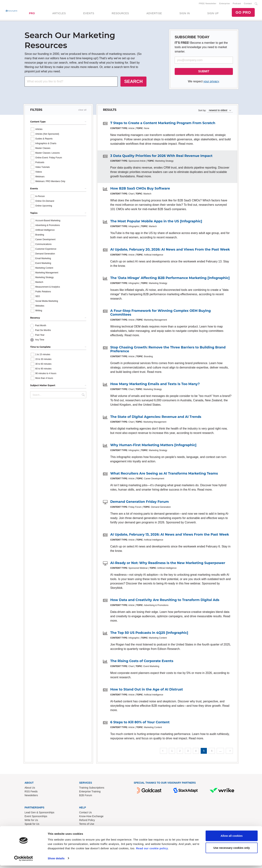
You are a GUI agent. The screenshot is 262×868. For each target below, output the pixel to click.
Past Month (41, 326)
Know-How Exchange (91, 817)
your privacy (211, 82)
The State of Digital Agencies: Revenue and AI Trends (156, 418)
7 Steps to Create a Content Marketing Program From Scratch (163, 124)
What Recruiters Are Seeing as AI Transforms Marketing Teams (164, 474)
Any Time (40, 340)
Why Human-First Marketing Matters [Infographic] (153, 446)
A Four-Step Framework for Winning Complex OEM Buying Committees (160, 313)
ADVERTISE (154, 14)
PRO (32, 14)
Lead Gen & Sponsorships (39, 813)
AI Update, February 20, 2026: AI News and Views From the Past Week (170, 250)
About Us (30, 788)
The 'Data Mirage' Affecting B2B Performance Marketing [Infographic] (170, 279)
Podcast (237, 4)
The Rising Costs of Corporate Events (142, 662)
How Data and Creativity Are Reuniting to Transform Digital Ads (165, 601)
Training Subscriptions (92, 788)
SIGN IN (185, 14)
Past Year (40, 336)
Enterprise (225, 4)
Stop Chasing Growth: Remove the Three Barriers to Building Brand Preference (168, 350)
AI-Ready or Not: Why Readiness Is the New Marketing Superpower (168, 564)
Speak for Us (32, 825)
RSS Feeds (31, 792)
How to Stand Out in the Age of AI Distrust (147, 690)
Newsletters (31, 796)
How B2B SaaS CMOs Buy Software (140, 189)
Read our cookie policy (152, 851)
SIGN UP (213, 14)
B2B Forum (86, 796)
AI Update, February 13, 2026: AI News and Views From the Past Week (170, 535)
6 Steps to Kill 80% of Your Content (140, 723)
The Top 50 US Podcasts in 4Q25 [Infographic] (149, 633)
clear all (82, 111)
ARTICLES (59, 14)
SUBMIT (204, 72)
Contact (248, 4)
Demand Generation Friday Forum (140, 502)
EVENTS (89, 14)
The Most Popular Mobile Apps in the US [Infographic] (156, 222)
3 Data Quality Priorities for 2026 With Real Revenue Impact (161, 157)
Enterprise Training (90, 792)
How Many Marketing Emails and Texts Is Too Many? (155, 385)
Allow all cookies (232, 838)
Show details (56, 861)
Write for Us (31, 821)
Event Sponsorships (36, 817)
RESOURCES (120, 14)
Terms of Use (87, 825)
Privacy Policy (87, 828)
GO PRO (243, 13)
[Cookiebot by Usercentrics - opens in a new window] (24, 861)
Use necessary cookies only (232, 850)
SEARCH (133, 82)
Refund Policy (87, 821)
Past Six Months (43, 331)
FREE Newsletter (208, 4)
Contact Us (85, 813)
